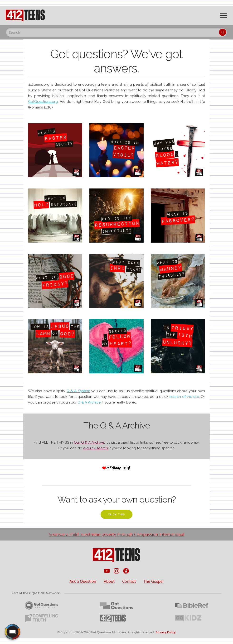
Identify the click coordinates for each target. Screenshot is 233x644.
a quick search (96, 448)
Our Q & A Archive (89, 442)
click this (116, 515)
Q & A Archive (89, 402)
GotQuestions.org (43, 102)
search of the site (184, 397)
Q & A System (78, 391)
